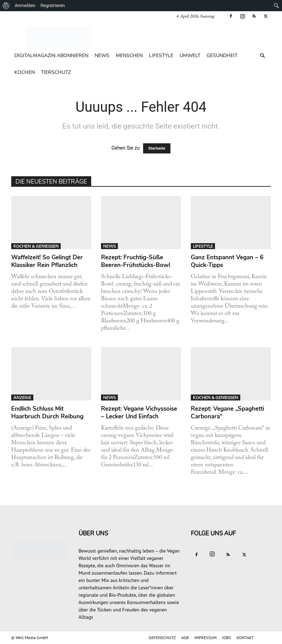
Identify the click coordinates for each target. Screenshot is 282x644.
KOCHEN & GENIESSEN (36, 246)
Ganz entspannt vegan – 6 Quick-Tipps (227, 261)
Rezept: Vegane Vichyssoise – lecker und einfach (139, 413)
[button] (262, 56)
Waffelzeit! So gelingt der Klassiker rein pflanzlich (47, 261)
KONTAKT (245, 638)
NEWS (102, 56)
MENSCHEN (129, 56)
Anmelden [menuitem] (25, 5)
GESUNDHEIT (222, 56)
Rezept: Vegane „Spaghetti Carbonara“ (227, 413)
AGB (185, 638)
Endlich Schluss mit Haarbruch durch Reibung (47, 413)
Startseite (157, 148)
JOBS (226, 638)
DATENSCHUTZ (162, 638)
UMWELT (190, 56)
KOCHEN (25, 72)
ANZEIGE (22, 398)
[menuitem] (6, 6)
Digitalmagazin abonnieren (51, 56)
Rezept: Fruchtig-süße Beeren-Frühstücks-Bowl (136, 261)
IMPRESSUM (205, 638)
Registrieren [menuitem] (53, 5)
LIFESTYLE (161, 56)
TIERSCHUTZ (56, 72)
